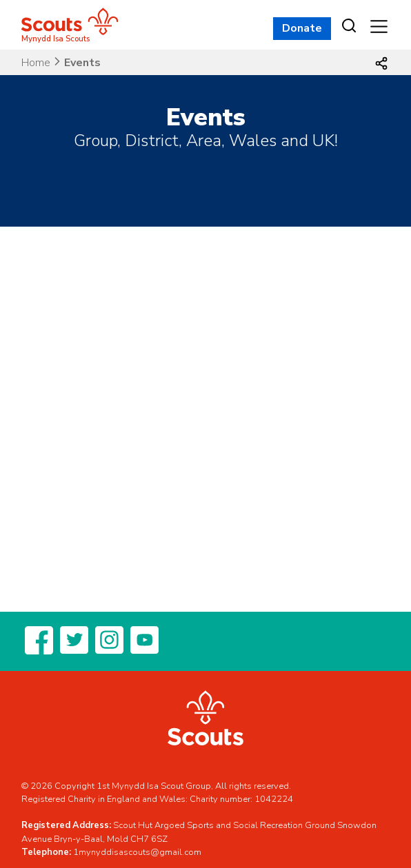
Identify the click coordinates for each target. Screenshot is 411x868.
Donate (302, 28)
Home (36, 63)
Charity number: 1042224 (241, 799)
